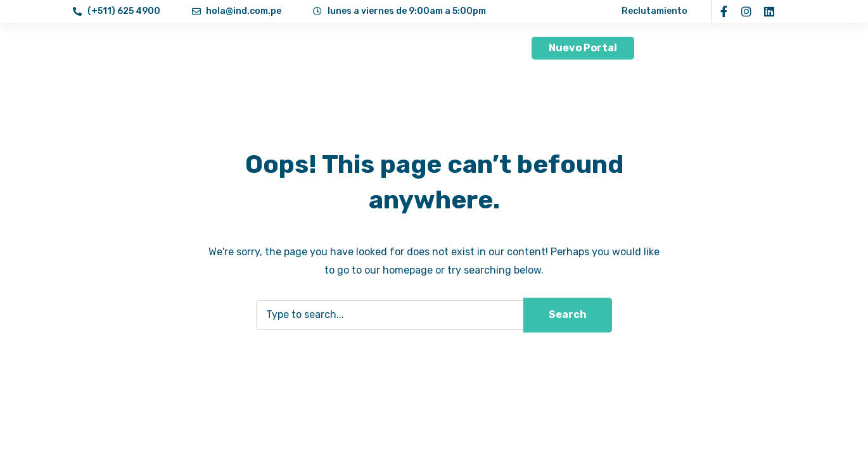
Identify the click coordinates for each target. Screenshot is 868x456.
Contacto (484, 48)
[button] (583, 48)
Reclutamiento (654, 11)
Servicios (335, 48)
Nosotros (253, 48)
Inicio (193, 48)
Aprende (414, 48)
